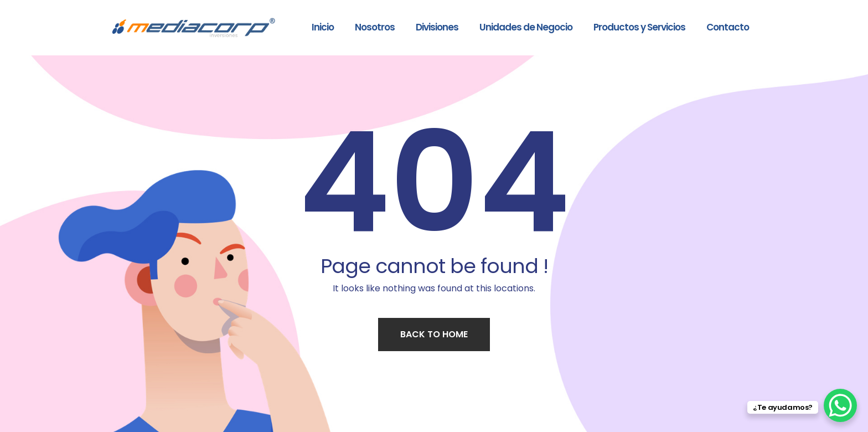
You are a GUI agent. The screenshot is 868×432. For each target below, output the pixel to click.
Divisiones (437, 27)
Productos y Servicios (639, 27)
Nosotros (375, 27)
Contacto (728, 27)
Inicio (323, 27)
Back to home (434, 334)
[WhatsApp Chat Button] (840, 405)
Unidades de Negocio (526, 27)
